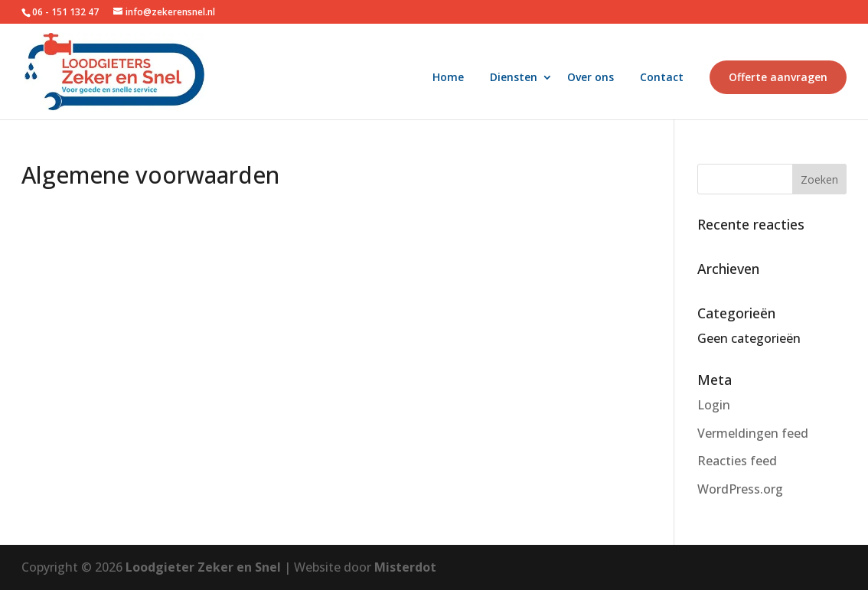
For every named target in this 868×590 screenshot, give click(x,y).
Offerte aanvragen (778, 77)
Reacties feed (737, 461)
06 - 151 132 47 (67, 12)
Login (714, 405)
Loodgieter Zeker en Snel (205, 567)
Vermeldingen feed (753, 433)
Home (448, 78)
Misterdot (405, 567)
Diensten (514, 78)
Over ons (591, 78)
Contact (662, 78)
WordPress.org (740, 489)
